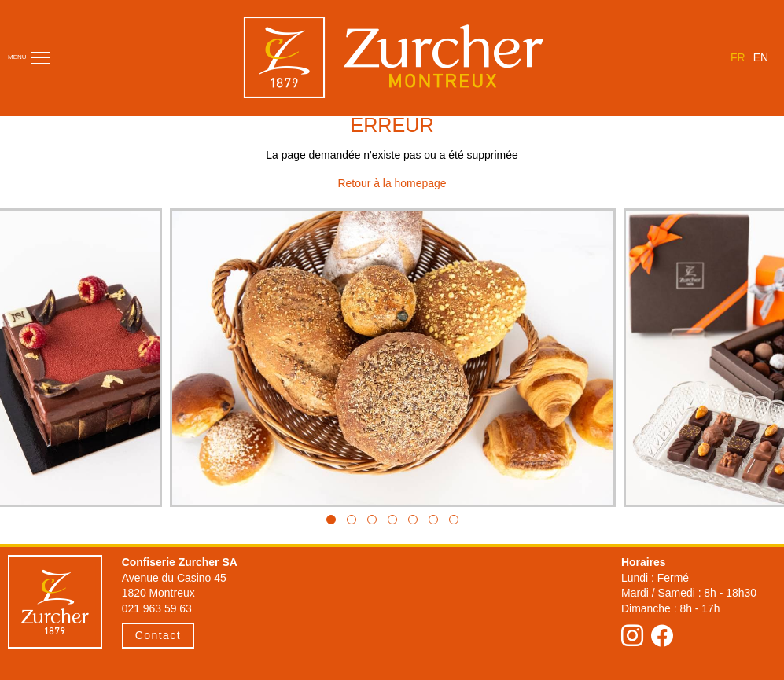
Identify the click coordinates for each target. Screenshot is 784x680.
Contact (158, 635)
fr (738, 57)
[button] (331, 520)
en (761, 57)
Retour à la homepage (392, 183)
